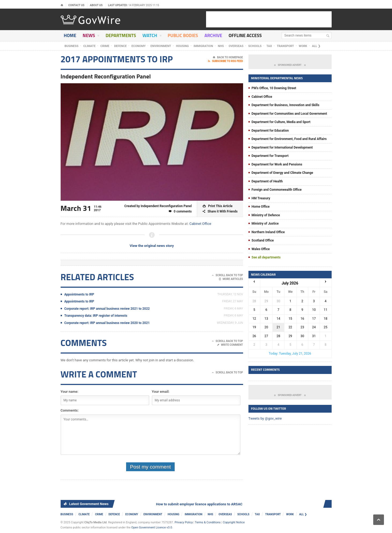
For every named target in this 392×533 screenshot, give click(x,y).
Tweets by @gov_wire (265, 418)
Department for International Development (282, 147)
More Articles (231, 279)
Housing (182, 46)
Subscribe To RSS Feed (225, 61)
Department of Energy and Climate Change (283, 173)
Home (70, 35)
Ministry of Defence (266, 215)
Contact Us (76, 5)
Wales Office (261, 249)
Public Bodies (183, 35)
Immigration (203, 46)
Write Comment (230, 345)
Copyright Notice (234, 522)
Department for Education (270, 131)
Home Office (261, 207)
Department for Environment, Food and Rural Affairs (289, 139)
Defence (120, 46)
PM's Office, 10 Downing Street (274, 88)
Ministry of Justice (265, 224)
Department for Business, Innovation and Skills (286, 105)
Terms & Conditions (208, 522)
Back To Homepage (228, 57)
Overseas (236, 46)
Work (303, 46)
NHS (221, 46)
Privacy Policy (184, 522)
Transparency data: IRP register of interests (96, 316)
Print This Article (217, 206)
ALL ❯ (316, 46)
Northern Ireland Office (268, 232)
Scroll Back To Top (227, 275)
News (91, 36)
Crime (105, 46)
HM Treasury (261, 198)
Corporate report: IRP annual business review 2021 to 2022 (107, 309)
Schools (255, 46)
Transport (285, 46)
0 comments (180, 212)
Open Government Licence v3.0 (152, 527)
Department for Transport (270, 156)
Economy (139, 46)
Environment (161, 46)
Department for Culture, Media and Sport (281, 122)
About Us (96, 5)
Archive (213, 35)
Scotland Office (263, 240)
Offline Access (245, 35)
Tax (269, 46)
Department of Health (267, 181)
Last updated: (134, 5)
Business (72, 46)
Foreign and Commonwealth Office (277, 190)
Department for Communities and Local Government (289, 114)
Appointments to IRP (79, 294)
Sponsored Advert (290, 65)
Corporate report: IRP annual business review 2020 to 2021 (107, 323)
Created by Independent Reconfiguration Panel (158, 206)
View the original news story (152, 246)
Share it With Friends (220, 212)
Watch (152, 36)
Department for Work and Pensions (277, 164)
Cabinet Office (200, 224)
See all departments (266, 257)
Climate (89, 46)
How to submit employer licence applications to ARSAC (200, 504)
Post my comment (150, 467)
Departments (121, 35)
